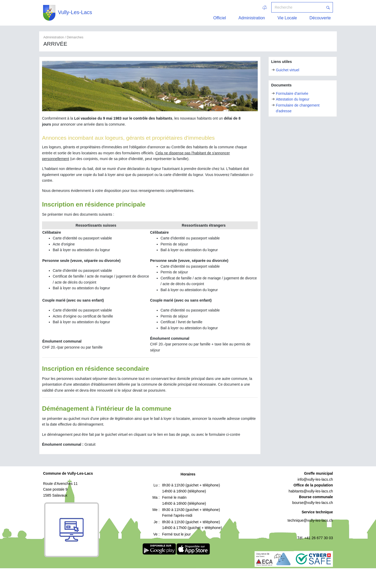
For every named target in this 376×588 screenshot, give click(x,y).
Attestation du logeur (292, 99)
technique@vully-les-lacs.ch (310, 520)
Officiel (220, 18)
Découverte (320, 18)
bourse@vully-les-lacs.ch (313, 503)
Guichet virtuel (287, 70)
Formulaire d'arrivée (292, 93)
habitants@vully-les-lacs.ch (311, 491)
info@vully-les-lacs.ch (315, 479)
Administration (252, 18)
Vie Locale (287, 18)
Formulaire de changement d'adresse (298, 108)
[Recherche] (297, 7)
